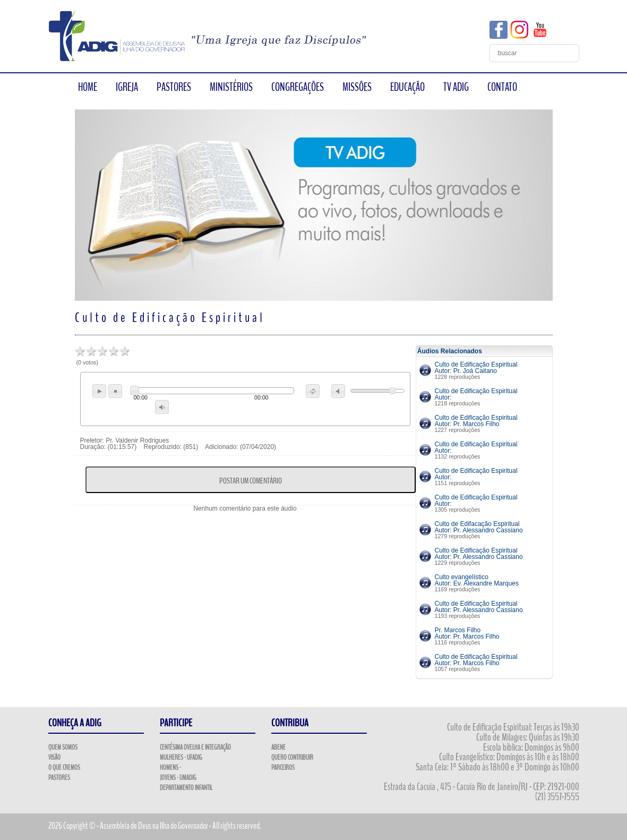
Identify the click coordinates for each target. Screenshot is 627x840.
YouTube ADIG (540, 30)
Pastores (59, 778)
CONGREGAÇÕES (298, 87)
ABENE (278, 748)
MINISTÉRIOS (231, 87)
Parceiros (283, 768)
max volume (162, 407)
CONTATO (502, 87)
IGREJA (127, 87)
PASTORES (174, 87)
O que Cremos (64, 768)
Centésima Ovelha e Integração (195, 748)
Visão (54, 758)
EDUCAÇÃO (407, 87)
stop (115, 391)
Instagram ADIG (519, 30)
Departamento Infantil (186, 788)
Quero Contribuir (292, 758)
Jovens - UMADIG (178, 778)
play (99, 391)
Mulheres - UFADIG (181, 758)
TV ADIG (456, 87)
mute (338, 391)
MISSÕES (357, 87)
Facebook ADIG (499, 30)
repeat (313, 391)
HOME (88, 87)
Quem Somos (63, 748)
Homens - (170, 768)
